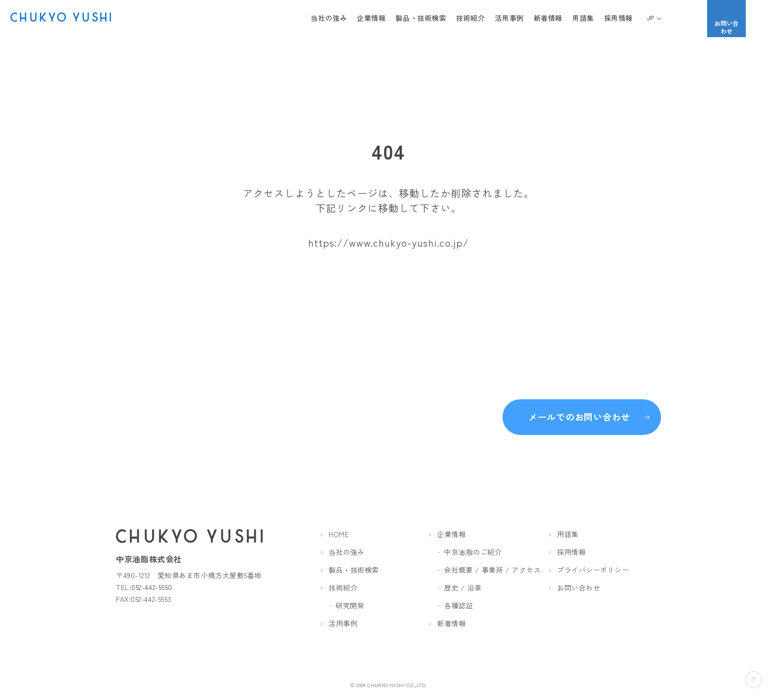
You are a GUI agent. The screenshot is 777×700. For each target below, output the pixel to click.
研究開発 (350, 605)
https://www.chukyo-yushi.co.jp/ (388, 242)
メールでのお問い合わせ (579, 412)
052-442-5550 (152, 587)
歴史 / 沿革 (463, 588)
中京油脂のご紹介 (473, 552)
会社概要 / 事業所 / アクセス (493, 570)
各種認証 (458, 605)
